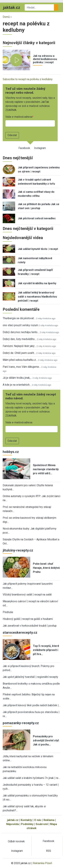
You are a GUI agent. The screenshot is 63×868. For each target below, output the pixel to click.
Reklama (49, 820)
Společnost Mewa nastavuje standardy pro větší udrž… (46, 469)
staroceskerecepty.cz (20, 632)
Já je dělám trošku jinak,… (17, 378)
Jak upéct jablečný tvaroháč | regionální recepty (30, 677)
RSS (49, 851)
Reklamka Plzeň (43, 863)
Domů (6, 17)
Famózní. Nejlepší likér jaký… (19, 346)
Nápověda (13, 824)
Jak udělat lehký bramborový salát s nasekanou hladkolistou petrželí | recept (37, 297)
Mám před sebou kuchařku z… (20, 360)
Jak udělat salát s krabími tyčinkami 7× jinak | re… (31, 778)
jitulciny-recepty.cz (18, 550)
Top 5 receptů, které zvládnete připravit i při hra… (46, 650)
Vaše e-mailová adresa (19, 117)
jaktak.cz (13, 820)
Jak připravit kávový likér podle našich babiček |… (32, 705)
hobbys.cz (11, 452)
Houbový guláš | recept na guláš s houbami (28, 619)
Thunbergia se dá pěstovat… (19, 318)
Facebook (24, 148)
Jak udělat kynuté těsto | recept (38, 249)
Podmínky (27, 824)
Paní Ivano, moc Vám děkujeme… (22, 367)
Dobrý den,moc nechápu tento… (21, 332)
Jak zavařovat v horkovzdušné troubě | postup (30, 626)
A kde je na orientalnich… (17, 385)
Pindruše (8, 612)
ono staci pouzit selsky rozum (20, 325)
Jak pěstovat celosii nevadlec (37, 218)
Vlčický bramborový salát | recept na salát (27, 595)
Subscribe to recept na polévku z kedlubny (28, 79)
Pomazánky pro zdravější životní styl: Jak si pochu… (46, 740)
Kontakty (26, 820)
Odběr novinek (16, 841)
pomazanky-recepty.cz (21, 723)
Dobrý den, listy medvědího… (19, 339)
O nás (38, 820)
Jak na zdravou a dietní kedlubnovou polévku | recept (45, 59)
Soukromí (42, 824)
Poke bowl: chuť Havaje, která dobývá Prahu (46, 568)
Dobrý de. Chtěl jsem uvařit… (19, 353)
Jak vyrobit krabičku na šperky (37, 283)
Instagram (40, 148)
